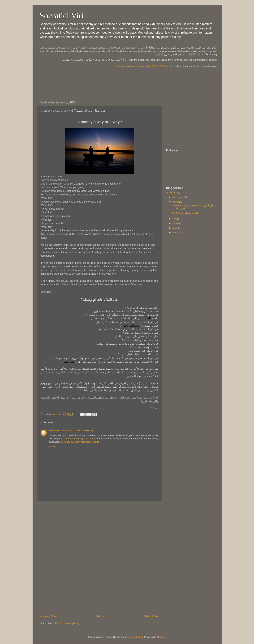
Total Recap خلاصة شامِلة (185, 213)
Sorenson (54, 431)
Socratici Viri (62, 16)
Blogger (161, 637)
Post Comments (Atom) (67, 623)
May (175, 228)
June (175, 223)
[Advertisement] (100, 85)
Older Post (150, 616)
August (176, 202)
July (175, 219)
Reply (52, 447)
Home (100, 616)
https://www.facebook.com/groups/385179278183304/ (140, 66)
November (178, 197)
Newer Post (49, 616)
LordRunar (138, 637)
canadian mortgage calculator (79, 439)
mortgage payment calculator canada (80, 442)
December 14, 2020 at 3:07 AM (77, 431)
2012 (173, 193)
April (175, 232)
